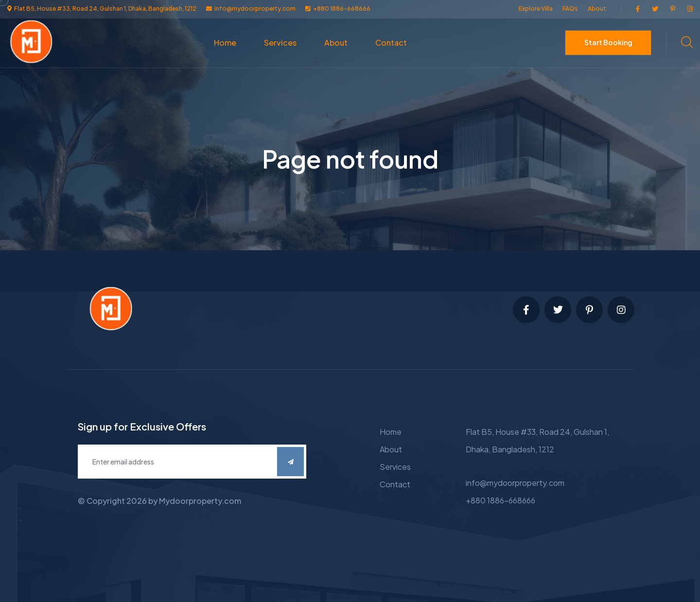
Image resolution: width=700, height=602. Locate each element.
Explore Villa (536, 9)
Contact (391, 43)
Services (280, 43)
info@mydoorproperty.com (515, 483)
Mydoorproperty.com (200, 501)
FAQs (570, 9)
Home (225, 43)
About (597, 9)
